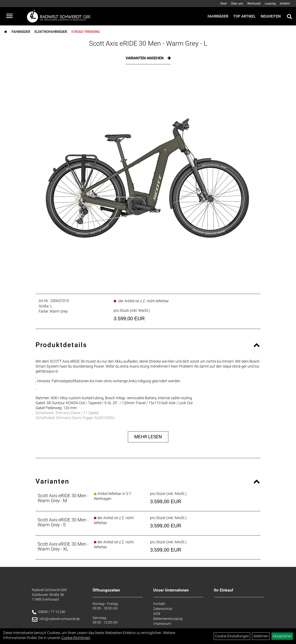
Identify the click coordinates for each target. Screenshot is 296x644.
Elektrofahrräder (51, 32)
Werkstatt (254, 4)
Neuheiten (271, 16)
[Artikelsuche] (289, 17)
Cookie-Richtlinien (76, 638)
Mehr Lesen (148, 437)
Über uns (237, 4)
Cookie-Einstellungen (232, 636)
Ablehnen (261, 636)
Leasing (270, 4)
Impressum (162, 624)
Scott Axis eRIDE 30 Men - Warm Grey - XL (63, 547)
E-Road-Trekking (86, 32)
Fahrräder (218, 16)
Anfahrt (285, 4)
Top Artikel (244, 16)
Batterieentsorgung (168, 619)
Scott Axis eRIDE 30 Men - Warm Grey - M (63, 498)
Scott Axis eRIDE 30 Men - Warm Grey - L (148, 43)
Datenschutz (163, 609)
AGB (157, 614)
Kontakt (159, 604)
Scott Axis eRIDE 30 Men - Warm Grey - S (63, 522)
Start (223, 4)
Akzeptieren (282, 636)
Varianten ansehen (145, 58)
